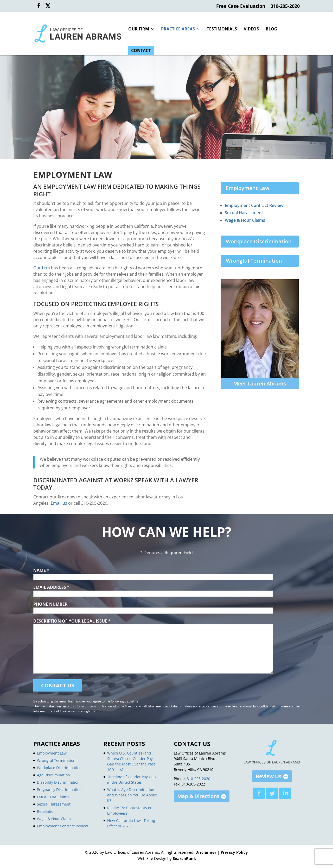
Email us (59, 503)
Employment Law (248, 188)
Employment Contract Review (254, 205)
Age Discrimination (53, 775)
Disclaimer (206, 852)
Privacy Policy (234, 852)
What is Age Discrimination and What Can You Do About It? (132, 795)
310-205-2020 (285, 6)
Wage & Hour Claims (245, 220)
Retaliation (46, 811)
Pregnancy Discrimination (59, 790)
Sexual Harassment (244, 213)
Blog (271, 29)
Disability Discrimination (58, 782)
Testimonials (222, 29)
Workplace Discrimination (259, 241)
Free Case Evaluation (241, 6)
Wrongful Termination (254, 261)
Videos (251, 29)
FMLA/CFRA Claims (53, 797)
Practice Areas (178, 29)
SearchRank (184, 858)
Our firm (42, 268)
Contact (141, 51)
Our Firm (139, 29)
